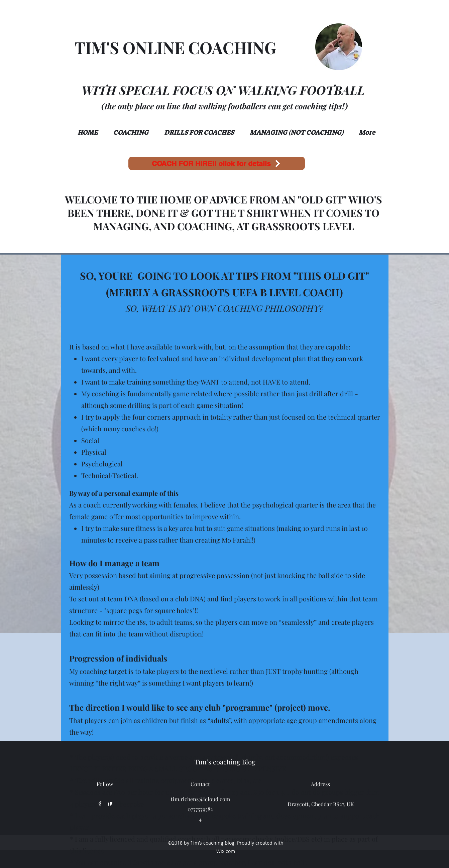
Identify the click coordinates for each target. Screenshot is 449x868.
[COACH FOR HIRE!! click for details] (217, 163)
